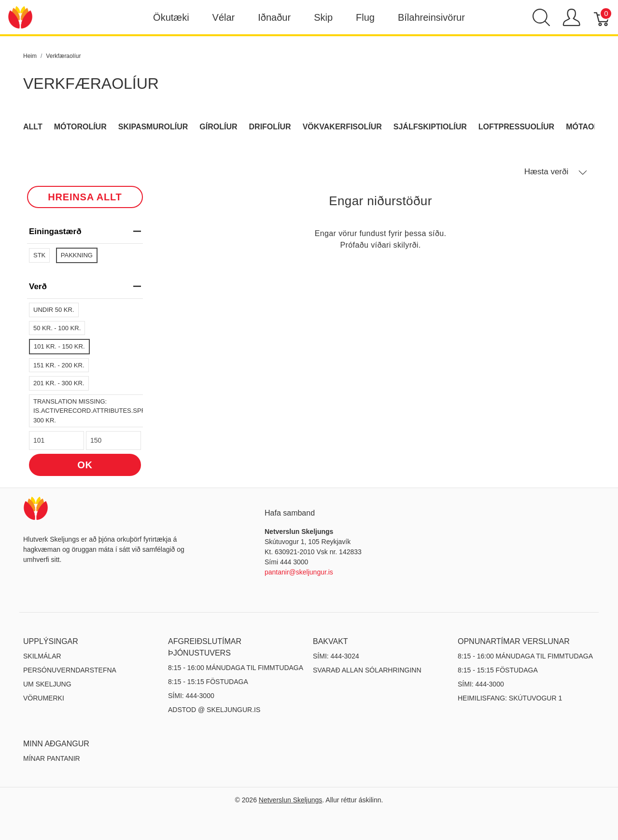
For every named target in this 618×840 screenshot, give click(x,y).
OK (85, 465)
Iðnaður (274, 17)
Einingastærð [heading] (85, 231)
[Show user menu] (571, 17)
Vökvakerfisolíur (342, 127)
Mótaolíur (589, 127)
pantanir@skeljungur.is (299, 572)
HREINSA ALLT (85, 197)
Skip (323, 17)
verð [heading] (85, 287)
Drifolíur (270, 127)
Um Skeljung (47, 684)
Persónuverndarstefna (70, 670)
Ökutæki (171, 17)
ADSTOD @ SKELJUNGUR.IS (214, 710)
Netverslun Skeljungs (291, 800)
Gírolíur (218, 127)
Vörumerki (44, 698)
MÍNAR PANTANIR (52, 758)
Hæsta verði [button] (556, 172)
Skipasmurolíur (153, 127)
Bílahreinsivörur (431, 17)
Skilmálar (42, 656)
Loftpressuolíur (516, 127)
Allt (33, 127)
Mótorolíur (80, 127)
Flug (365, 17)
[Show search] (541, 17)
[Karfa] (602, 17)
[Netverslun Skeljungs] (20, 17)
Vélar (224, 17)
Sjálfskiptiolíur (430, 127)
